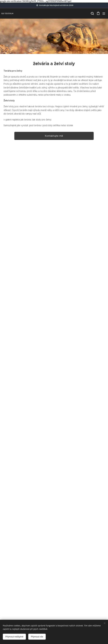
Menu (104, 13)
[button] (92, 13)
